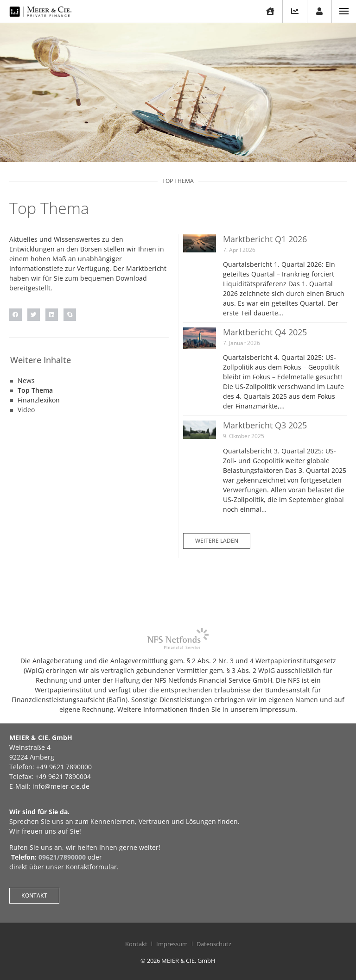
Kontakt (136, 944)
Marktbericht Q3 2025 (265, 425)
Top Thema (35, 390)
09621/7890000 (62, 857)
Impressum (172, 944)
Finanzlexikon (39, 400)
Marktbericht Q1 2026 (265, 239)
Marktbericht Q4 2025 (265, 332)
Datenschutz (214, 944)
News (26, 380)
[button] (16, 315)
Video (26, 410)
